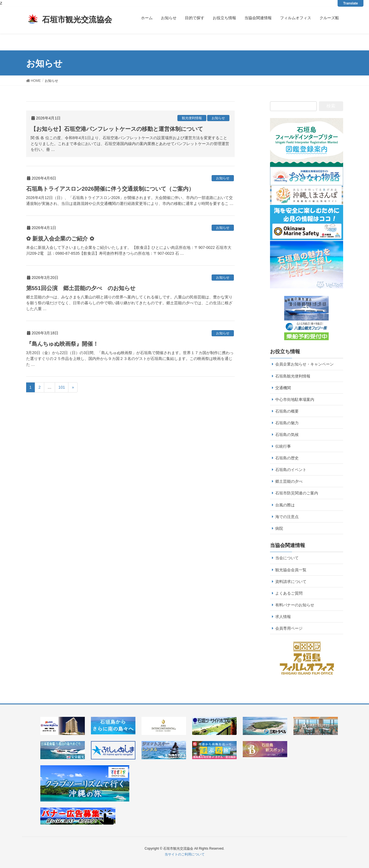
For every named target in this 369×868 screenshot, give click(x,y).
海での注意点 (287, 517)
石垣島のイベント (291, 470)
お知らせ (218, 118)
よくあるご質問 (289, 593)
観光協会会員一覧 (291, 570)
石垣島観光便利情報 (293, 376)
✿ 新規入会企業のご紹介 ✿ (60, 239)
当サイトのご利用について (185, 854)
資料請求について (291, 582)
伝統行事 (283, 446)
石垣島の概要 (287, 411)
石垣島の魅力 (287, 423)
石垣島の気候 (287, 435)
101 (62, 387)
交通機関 (283, 388)
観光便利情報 (192, 118)
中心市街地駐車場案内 (295, 399)
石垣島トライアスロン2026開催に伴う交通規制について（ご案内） (110, 189)
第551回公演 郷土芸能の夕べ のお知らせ (81, 288)
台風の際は (285, 505)
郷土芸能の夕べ (289, 481)
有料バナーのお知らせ (295, 605)
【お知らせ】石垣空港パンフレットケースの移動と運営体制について (117, 129)
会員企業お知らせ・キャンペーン (304, 364)
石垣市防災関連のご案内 (297, 493)
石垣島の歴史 (287, 458)
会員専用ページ (289, 628)
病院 (279, 528)
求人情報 (283, 617)
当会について (287, 558)
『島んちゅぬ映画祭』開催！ (62, 344)
